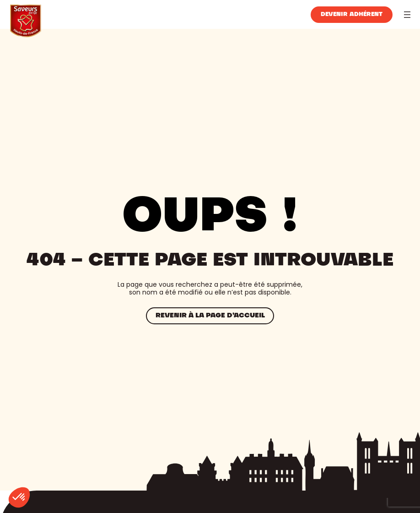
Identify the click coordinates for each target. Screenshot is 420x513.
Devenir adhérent (352, 15)
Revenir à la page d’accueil (210, 316)
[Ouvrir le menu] (407, 15)
